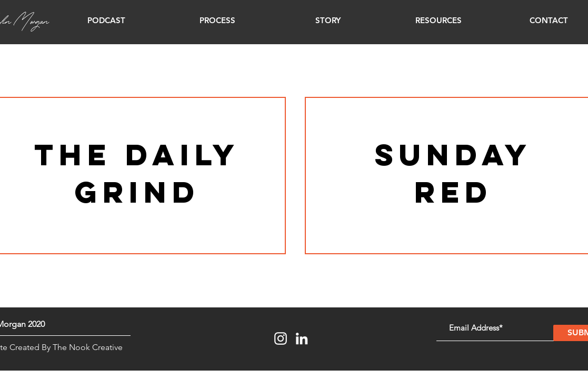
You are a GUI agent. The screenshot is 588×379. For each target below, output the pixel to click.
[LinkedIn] (302, 338)
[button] (107, 21)
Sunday (454, 154)
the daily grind (137, 173)
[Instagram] (281, 338)
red (454, 192)
